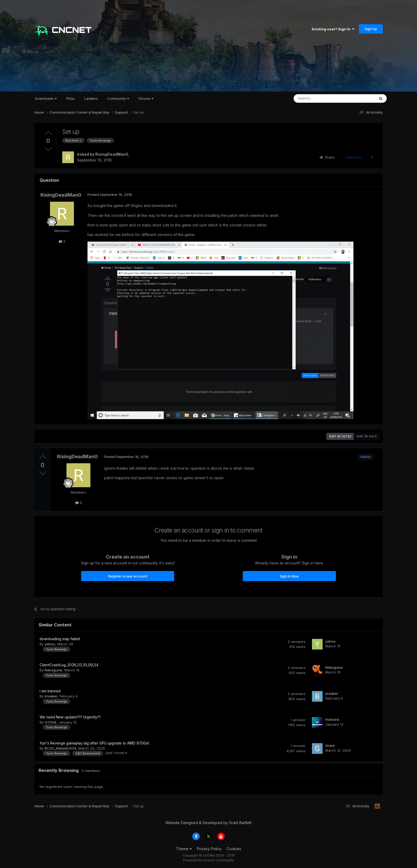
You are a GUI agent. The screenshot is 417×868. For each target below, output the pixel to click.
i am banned (50, 691)
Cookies (234, 849)
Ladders (91, 98)
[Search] (321, 98)
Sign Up (371, 29)
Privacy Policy (209, 849)
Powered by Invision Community (208, 860)
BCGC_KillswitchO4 (61, 748)
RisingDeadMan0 (112, 154)
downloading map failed (60, 639)
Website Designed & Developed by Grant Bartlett (208, 823)
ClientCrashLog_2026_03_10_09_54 (69, 665)
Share (327, 157)
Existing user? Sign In (333, 29)
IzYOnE (51, 722)
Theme (184, 849)
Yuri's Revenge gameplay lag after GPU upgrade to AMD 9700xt (94, 743)
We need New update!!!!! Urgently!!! (70, 717)
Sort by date (367, 436)
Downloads (46, 98)
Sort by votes (340, 436)
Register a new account (128, 576)
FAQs (70, 98)
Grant (330, 746)
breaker (51, 696)
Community (118, 98)
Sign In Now (289, 576)
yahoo (50, 644)
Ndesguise (53, 670)
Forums (146, 98)
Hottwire (332, 720)
